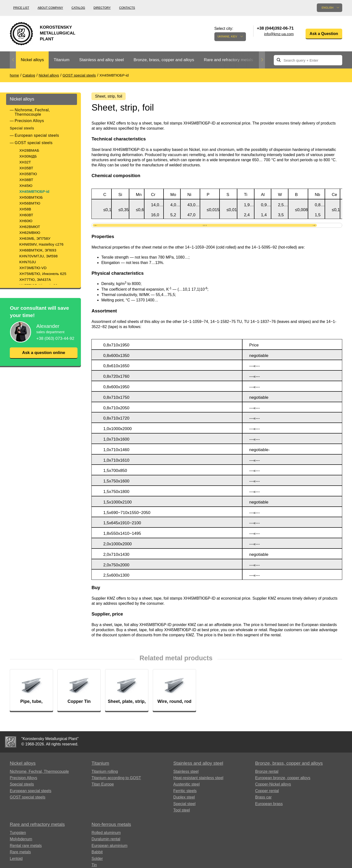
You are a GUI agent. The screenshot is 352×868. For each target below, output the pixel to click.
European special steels (37, 135)
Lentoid (16, 860)
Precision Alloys (29, 121)
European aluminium (110, 847)
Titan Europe (103, 786)
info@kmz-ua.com (279, 34)
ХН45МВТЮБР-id (34, 191)
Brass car (264, 799)
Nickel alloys (32, 60)
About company (50, 8)
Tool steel (182, 812)
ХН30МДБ (28, 156)
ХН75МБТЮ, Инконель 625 (43, 274)
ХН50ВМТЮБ (31, 197)
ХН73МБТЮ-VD (33, 268)
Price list (21, 8)
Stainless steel (186, 773)
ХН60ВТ (26, 215)
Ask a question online (44, 353)
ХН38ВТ (26, 180)
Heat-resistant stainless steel (198, 779)
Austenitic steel (187, 786)
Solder (97, 860)
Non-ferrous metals (111, 826)
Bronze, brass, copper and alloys (164, 60)
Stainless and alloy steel (101, 60)
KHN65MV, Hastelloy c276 (41, 244)
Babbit (97, 853)
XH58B (25, 209)
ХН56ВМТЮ (30, 203)
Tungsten (18, 834)
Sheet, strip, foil (110, 96)
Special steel (184, 805)
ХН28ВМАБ (29, 150)
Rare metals (20, 853)
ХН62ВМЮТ (30, 227)
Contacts (127, 8)
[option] (32, 60)
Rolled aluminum (106, 834)
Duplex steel (184, 799)
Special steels (22, 128)
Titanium (61, 60)
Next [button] (262, 60)
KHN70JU (28, 262)
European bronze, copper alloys (283, 779)
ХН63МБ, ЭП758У (35, 238)
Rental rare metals (26, 847)
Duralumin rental (106, 840)
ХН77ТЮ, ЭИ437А (35, 280)
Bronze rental (267, 773)
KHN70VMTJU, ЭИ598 (38, 256)
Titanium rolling (105, 773)
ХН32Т (25, 162)
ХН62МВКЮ (30, 233)
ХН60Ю (26, 221)
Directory (102, 8)
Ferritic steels (185, 792)
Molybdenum (21, 840)
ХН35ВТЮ (28, 174)
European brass (269, 805)
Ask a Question (324, 34)
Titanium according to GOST (116, 779)
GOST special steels (34, 143)
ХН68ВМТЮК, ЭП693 (38, 250)
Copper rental (267, 792)
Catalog (78, 8)
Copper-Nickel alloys (273, 786)
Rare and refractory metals (228, 60)
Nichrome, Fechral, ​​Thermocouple (33, 112)
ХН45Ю (26, 186)
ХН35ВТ (26, 168)
